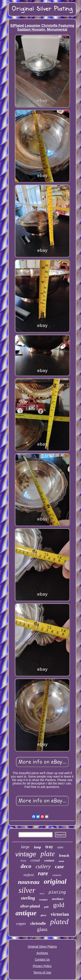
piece (44, 915)
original (55, 881)
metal (61, 861)
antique (26, 913)
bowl (42, 893)
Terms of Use (42, 972)
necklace (58, 899)
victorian (60, 914)
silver (27, 890)
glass (42, 929)
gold (59, 905)
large (25, 847)
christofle (38, 923)
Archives (42, 953)
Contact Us (42, 959)
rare (43, 873)
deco (26, 866)
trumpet (44, 900)
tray (49, 847)
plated (59, 922)
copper (21, 924)
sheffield (28, 875)
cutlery (43, 866)
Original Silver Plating (42, 947)
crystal (35, 860)
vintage (26, 854)
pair (46, 907)
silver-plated (30, 906)
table (60, 847)
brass (23, 861)
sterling (28, 898)
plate (48, 854)
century (49, 860)
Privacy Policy (42, 966)
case (59, 867)
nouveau (29, 882)
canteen (57, 875)
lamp (37, 847)
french (64, 856)
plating (57, 892)
